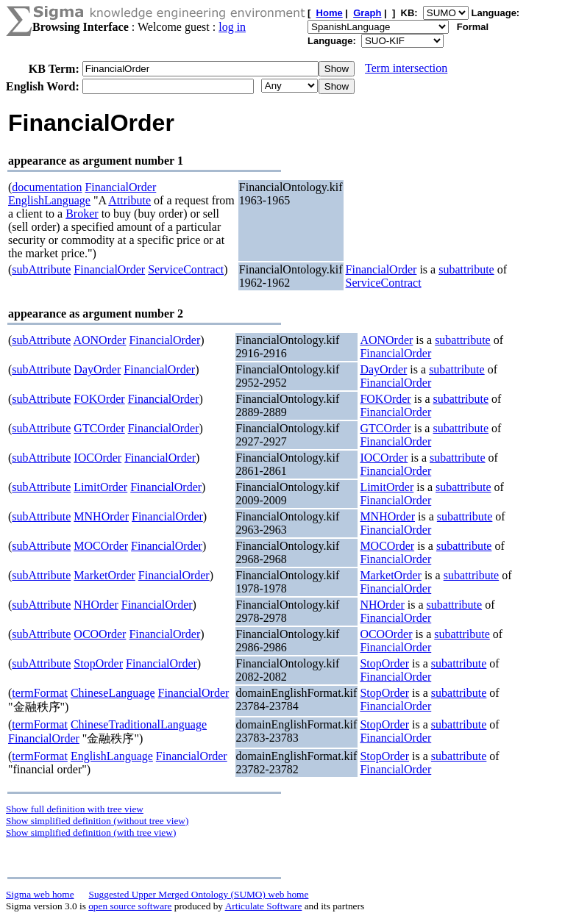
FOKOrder (99, 399)
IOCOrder (97, 458)
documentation (47, 187)
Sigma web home (40, 894)
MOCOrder (101, 546)
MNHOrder (101, 516)
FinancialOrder (120, 187)
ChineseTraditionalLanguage (139, 724)
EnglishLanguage (49, 200)
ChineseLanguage (113, 693)
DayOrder (97, 369)
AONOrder (99, 340)
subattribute (466, 269)
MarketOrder (104, 575)
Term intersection (406, 68)
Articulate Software (264, 906)
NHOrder (96, 605)
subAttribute (41, 269)
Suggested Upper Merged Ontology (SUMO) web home (199, 894)
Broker (82, 214)
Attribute (129, 200)
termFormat (40, 693)
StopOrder (98, 663)
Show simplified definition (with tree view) (91, 832)
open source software (130, 906)
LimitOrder (100, 487)
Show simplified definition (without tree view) (97, 821)
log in (232, 27)
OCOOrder (100, 634)
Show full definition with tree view (75, 809)
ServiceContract (186, 269)
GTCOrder (99, 428)
